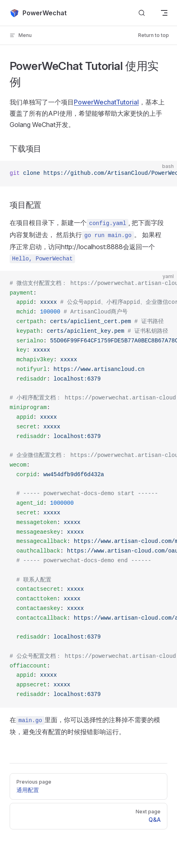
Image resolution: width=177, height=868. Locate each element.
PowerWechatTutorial (106, 102)
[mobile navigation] (164, 13)
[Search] (142, 13)
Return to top (154, 35)
